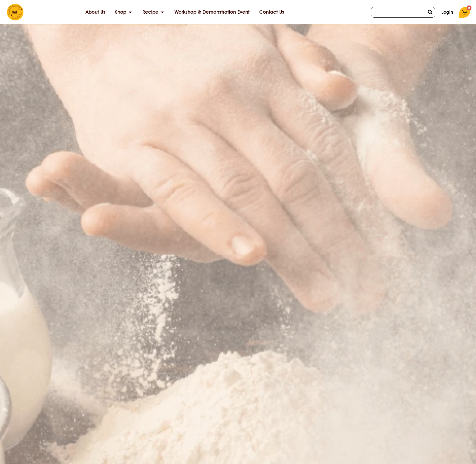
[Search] (430, 12)
